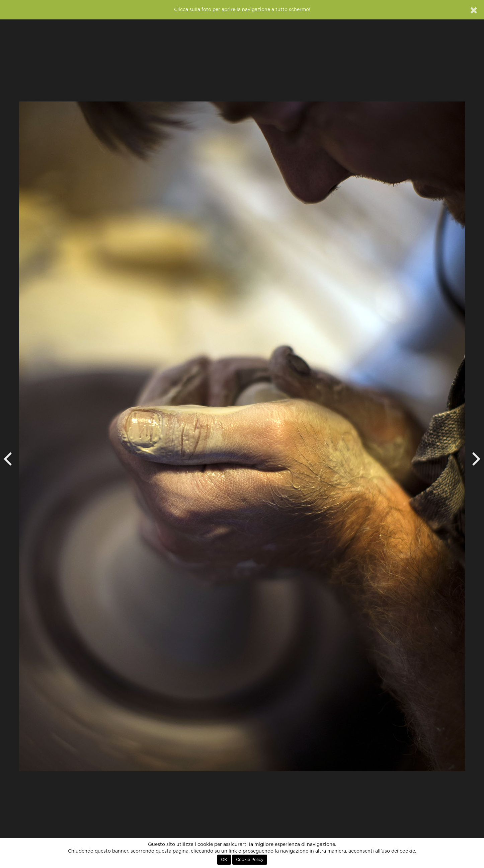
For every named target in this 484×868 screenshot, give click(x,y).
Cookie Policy (250, 860)
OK (224, 860)
